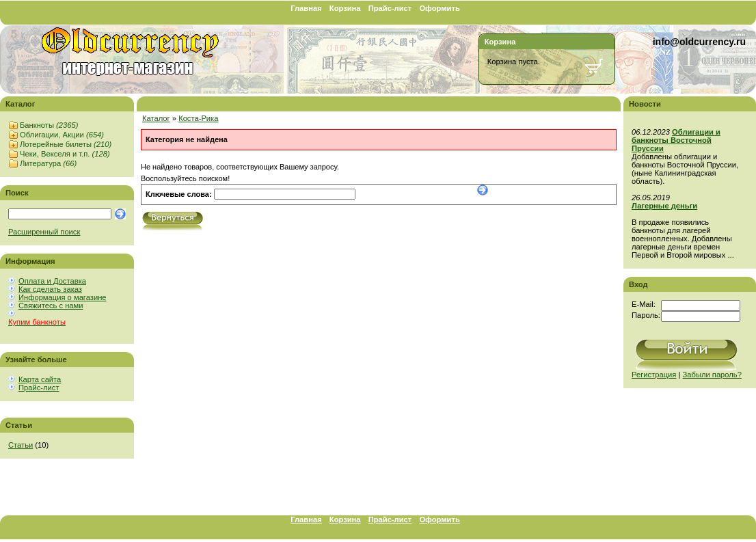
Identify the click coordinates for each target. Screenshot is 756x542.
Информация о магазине (63, 297)
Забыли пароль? (712, 375)
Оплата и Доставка (52, 281)
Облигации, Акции (62, 135)
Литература (48, 163)
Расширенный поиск (44, 232)
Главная (306, 8)
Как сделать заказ (50, 289)
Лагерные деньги (664, 206)
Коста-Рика (198, 118)
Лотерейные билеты (66, 144)
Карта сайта (40, 379)
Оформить (439, 8)
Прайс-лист (390, 8)
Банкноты (49, 125)
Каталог (156, 118)
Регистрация (654, 375)
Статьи (21, 445)
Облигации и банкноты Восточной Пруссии (676, 140)
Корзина (345, 8)
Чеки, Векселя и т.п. (65, 154)
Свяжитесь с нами (51, 306)
